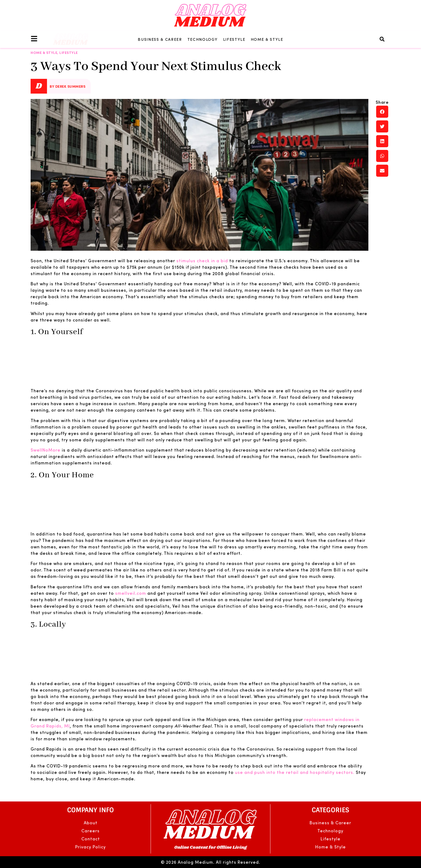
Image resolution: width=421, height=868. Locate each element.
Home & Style (267, 39)
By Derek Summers (68, 86)
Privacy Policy (90, 847)
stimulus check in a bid (202, 261)
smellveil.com (131, 593)
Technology (203, 39)
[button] (382, 39)
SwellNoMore (46, 450)
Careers (90, 831)
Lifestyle (234, 39)
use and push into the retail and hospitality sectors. (295, 772)
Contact (91, 839)
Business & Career (160, 39)
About (91, 823)
